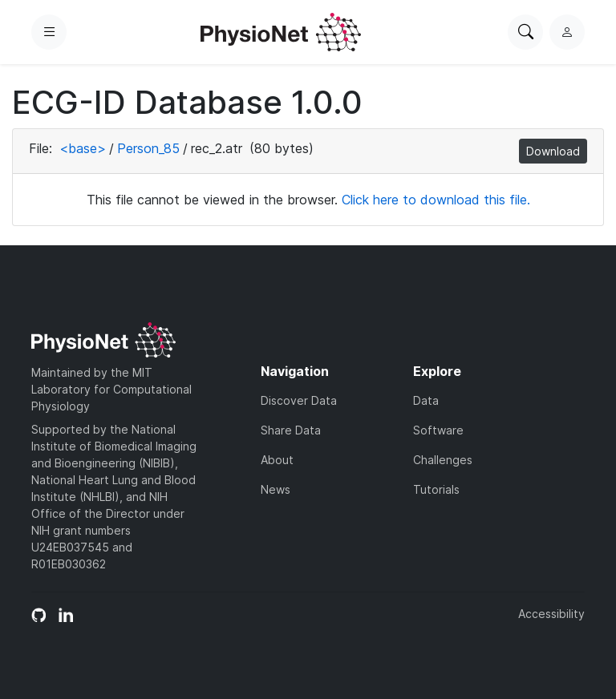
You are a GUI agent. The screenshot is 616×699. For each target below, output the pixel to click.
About (277, 460)
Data (426, 400)
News (276, 489)
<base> (83, 148)
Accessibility (551, 614)
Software (438, 430)
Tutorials (436, 489)
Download (553, 151)
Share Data (291, 430)
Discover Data (299, 400)
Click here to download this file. (436, 200)
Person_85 (148, 148)
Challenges (443, 460)
